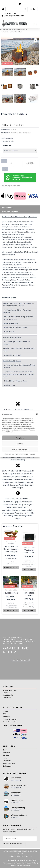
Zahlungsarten (7, 766)
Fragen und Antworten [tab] (10, 212)
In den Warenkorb (30, 163)
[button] (37, 414)
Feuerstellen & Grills (11, 29)
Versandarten (7, 761)
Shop (5, 750)
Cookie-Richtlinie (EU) (10, 722)
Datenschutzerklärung (22, 454)
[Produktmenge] (11, 163)
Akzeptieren (20, 438)
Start (1, 29)
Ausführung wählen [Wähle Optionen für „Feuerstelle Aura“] (11, 611)
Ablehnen (20, 444)
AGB (5, 714)
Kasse (5, 758)
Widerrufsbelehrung (9, 763)
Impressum (32, 454)
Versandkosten (9, 138)
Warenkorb (6, 755)
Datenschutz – (27, 856)
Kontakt (5, 711)
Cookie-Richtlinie (10, 454)
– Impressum (15, 856)
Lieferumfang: (7, 145)
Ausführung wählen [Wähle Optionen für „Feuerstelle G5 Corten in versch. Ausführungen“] (11, 567)
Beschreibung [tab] (7, 208)
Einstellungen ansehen (20, 449)
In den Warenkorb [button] (29, 570)
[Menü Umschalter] (35, 24)
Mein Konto (7, 753)
